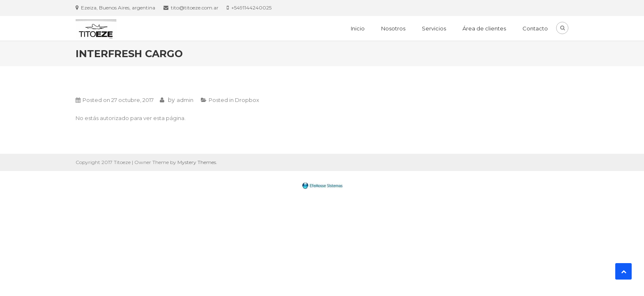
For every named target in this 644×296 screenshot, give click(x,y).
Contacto (535, 28)
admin (185, 100)
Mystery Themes (197, 162)
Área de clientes (484, 28)
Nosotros (393, 28)
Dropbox (247, 100)
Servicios (434, 28)
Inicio (358, 28)
